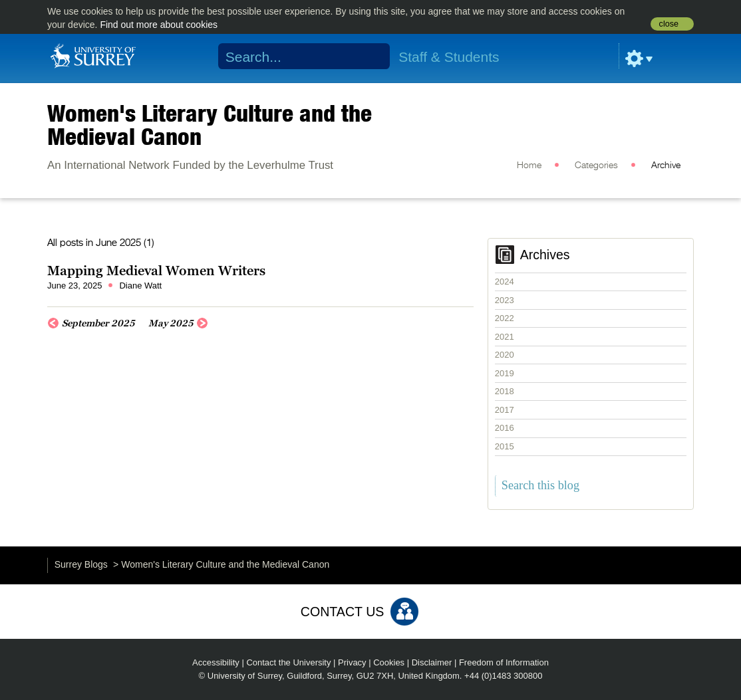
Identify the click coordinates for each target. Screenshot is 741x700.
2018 (505, 391)
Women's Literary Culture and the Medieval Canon (210, 125)
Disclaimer (432, 662)
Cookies (389, 662)
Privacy (352, 662)
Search (371, 57)
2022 (505, 318)
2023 (505, 300)
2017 (505, 410)
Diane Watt (140, 286)
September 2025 (98, 323)
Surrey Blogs (81, 564)
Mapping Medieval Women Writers (156, 271)
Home (529, 166)
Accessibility (216, 662)
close (669, 24)
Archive (666, 166)
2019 (505, 373)
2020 (505, 355)
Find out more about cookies (159, 25)
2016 (505, 428)
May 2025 (171, 323)
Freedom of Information (504, 662)
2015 (505, 446)
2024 (505, 282)
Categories (596, 166)
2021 (505, 337)
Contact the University (288, 662)
